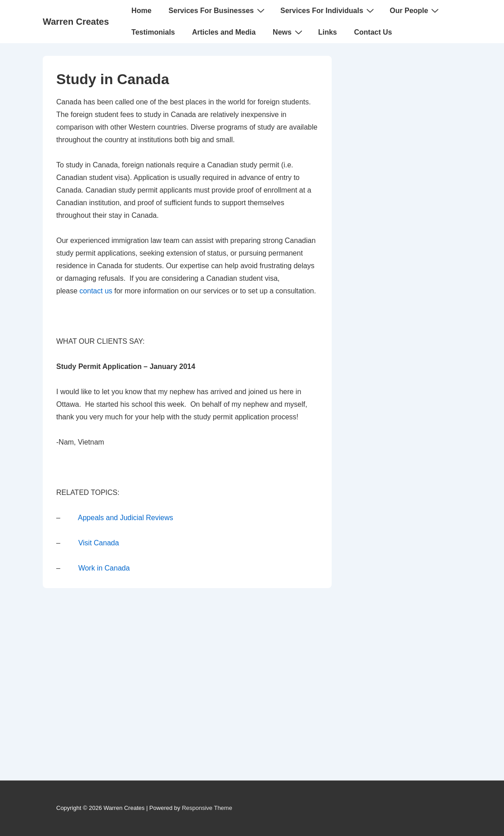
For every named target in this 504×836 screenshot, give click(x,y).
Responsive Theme (207, 808)
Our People (415, 10)
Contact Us (373, 32)
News (289, 32)
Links (328, 32)
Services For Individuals (328, 10)
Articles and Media (224, 32)
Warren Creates (76, 22)
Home (141, 11)
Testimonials (153, 32)
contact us (96, 291)
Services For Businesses (218, 10)
